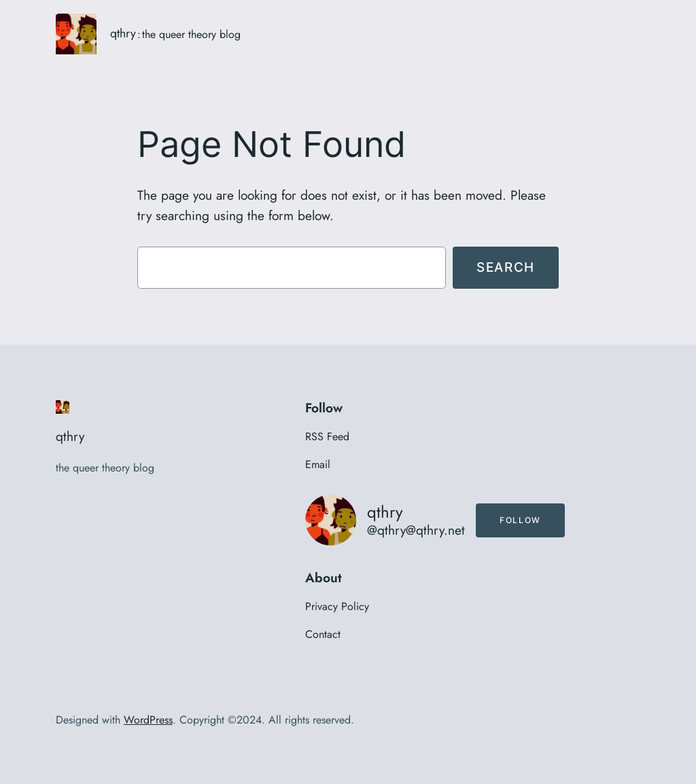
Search (506, 267)
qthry (123, 33)
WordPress (148, 720)
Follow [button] (520, 520)
